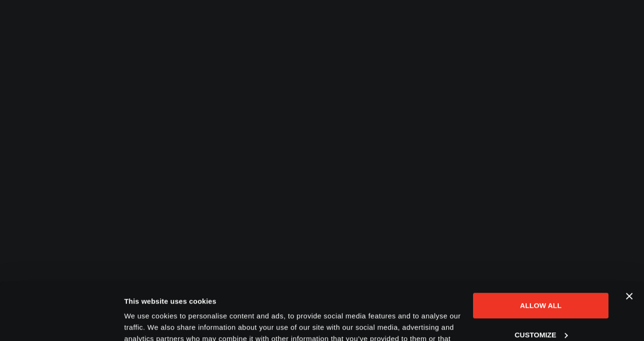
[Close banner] (629, 242)
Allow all (541, 252)
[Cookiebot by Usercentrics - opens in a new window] (61, 323)
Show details (146, 322)
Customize (541, 281)
